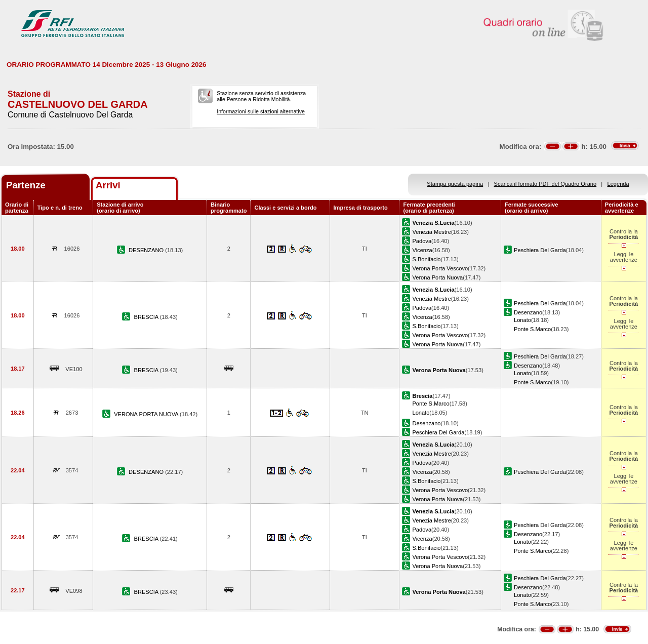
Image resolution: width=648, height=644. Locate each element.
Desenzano (528, 312)
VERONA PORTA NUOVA (147, 414)
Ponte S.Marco (532, 329)
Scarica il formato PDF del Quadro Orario (545, 184)
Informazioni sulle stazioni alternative (261, 111)
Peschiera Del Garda (540, 250)
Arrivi (108, 185)
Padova (422, 241)
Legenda (618, 184)
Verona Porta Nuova (437, 277)
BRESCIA (147, 317)
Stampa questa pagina (455, 184)
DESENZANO (147, 250)
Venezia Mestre (431, 232)
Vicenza (422, 250)
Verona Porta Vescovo (440, 268)
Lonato (522, 320)
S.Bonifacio (426, 259)
